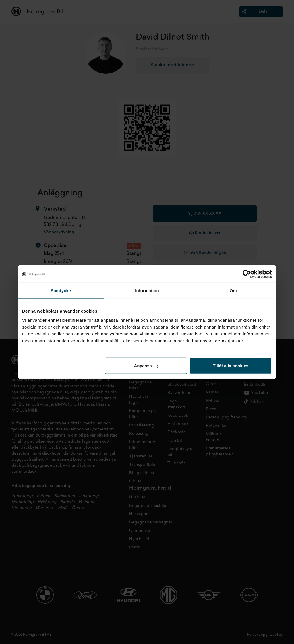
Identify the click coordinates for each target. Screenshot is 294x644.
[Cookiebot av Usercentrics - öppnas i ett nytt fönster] (247, 274)
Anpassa (146, 365)
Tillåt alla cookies (231, 365)
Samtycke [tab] (61, 291)
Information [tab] (147, 291)
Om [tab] (233, 291)
